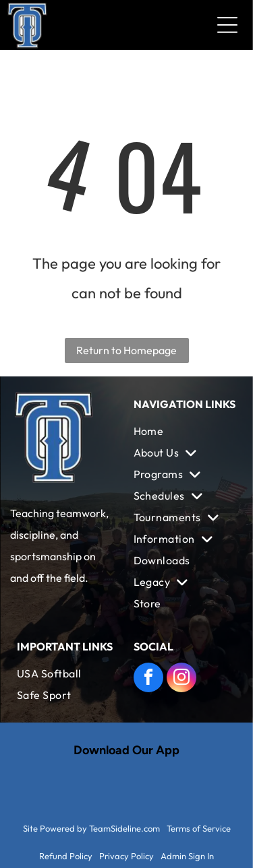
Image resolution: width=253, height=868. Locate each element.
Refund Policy (66, 856)
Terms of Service (199, 828)
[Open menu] (227, 25)
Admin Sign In (187, 856)
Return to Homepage (126, 350)
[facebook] (148, 679)
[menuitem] (185, 431)
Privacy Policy (126, 856)
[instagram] (181, 679)
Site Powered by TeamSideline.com (91, 828)
